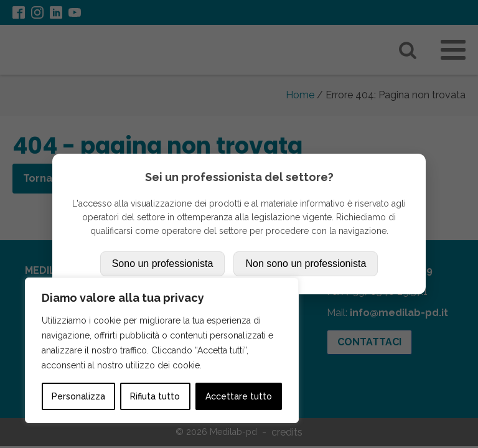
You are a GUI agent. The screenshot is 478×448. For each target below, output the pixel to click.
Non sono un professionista (306, 264)
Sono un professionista (163, 264)
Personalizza (78, 396)
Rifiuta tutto (155, 396)
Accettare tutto (239, 396)
